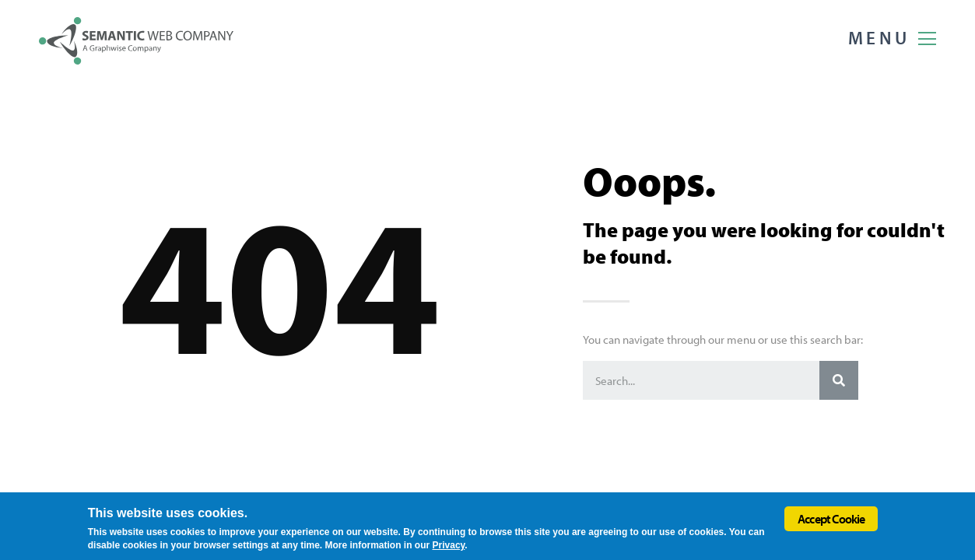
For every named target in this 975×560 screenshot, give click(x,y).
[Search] (839, 380)
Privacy (449, 545)
